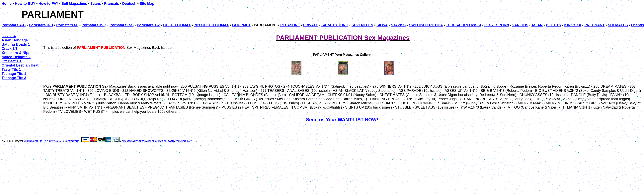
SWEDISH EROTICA (426, 25)
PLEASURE (290, 25)
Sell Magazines (74, 4)
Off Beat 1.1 (12, 61)
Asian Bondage (15, 40)
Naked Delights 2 (16, 57)
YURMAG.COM (31, 141)
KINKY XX (573, 25)
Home (7, 4)
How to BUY (25, 4)
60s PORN (169, 141)
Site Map (147, 4)
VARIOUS (520, 25)
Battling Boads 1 (16, 44)
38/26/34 (9, 36)
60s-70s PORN (497, 25)
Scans (96, 4)
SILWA (382, 25)
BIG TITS (553, 25)
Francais (112, 4)
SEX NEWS (127, 141)
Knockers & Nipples (19, 53)
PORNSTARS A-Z (183, 141)
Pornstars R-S (121, 25)
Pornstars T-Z (148, 25)
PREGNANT (594, 25)
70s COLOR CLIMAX (211, 25)
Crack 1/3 (10, 49)
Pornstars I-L (67, 25)
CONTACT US (73, 141)
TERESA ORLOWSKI (463, 25)
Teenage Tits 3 (14, 78)
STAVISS (398, 25)
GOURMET (241, 25)
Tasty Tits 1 (11, 70)
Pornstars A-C (14, 25)
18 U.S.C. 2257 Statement (52, 141)
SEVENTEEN (362, 25)
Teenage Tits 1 (14, 74)
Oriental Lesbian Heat (20, 65)
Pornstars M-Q (94, 25)
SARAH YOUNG (335, 25)
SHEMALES (618, 25)
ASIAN (537, 25)
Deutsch (129, 4)
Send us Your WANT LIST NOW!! (343, 120)
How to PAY (48, 4)
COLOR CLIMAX (177, 25)
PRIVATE (311, 25)
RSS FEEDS (140, 141)
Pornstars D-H (41, 25)
